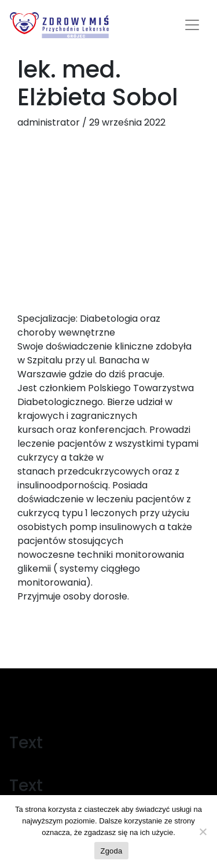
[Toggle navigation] (192, 25)
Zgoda (111, 851)
